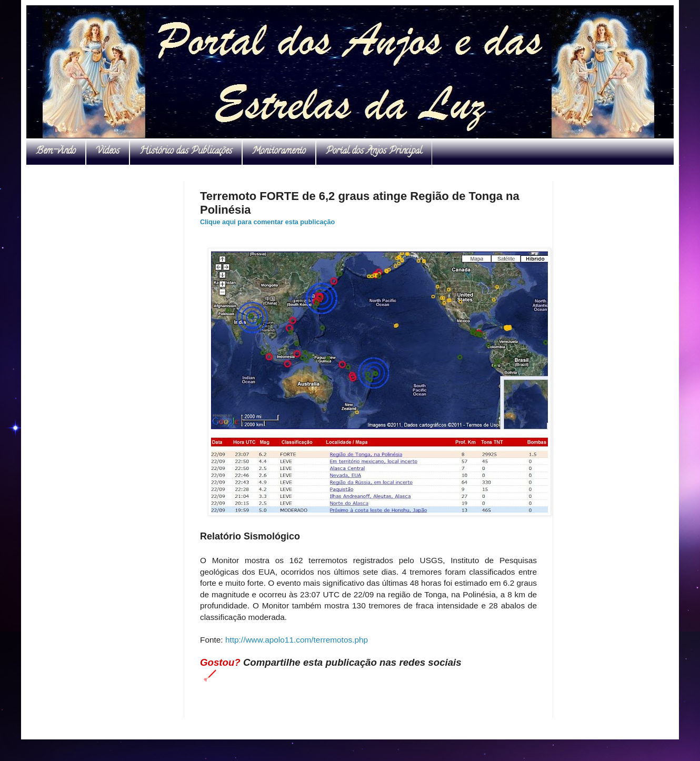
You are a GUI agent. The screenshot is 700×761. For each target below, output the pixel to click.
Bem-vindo (56, 152)
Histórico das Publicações (186, 152)
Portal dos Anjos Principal (374, 152)
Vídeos (108, 152)
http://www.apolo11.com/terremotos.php (297, 640)
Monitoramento (279, 152)
